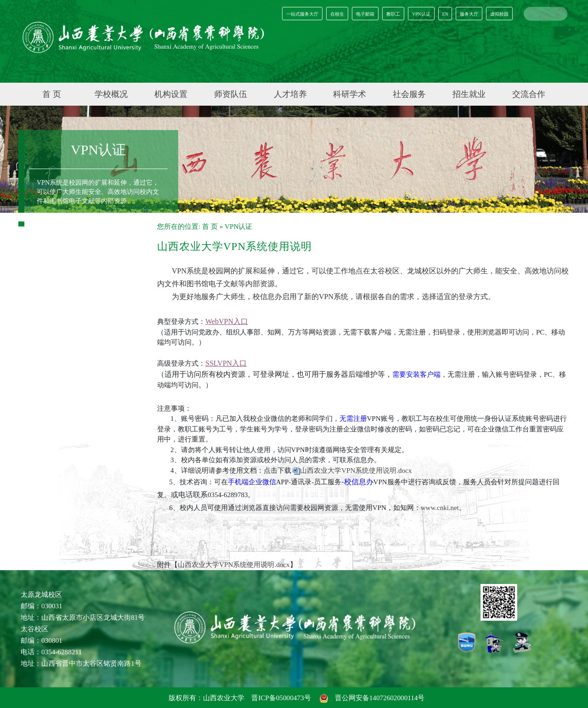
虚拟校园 (499, 14)
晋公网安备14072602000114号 (372, 698)
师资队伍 (231, 94)
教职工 (393, 14)
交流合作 (529, 94)
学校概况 (111, 94)
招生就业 (469, 94)
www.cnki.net (440, 508)
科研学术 (350, 94)
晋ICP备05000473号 (281, 698)
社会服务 (409, 94)
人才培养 (290, 94)
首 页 (52, 94)
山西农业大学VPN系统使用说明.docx (356, 470)
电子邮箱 (365, 14)
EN (445, 14)
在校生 (337, 14)
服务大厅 (469, 14)
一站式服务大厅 (302, 14)
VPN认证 (421, 14)
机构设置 (171, 94)
